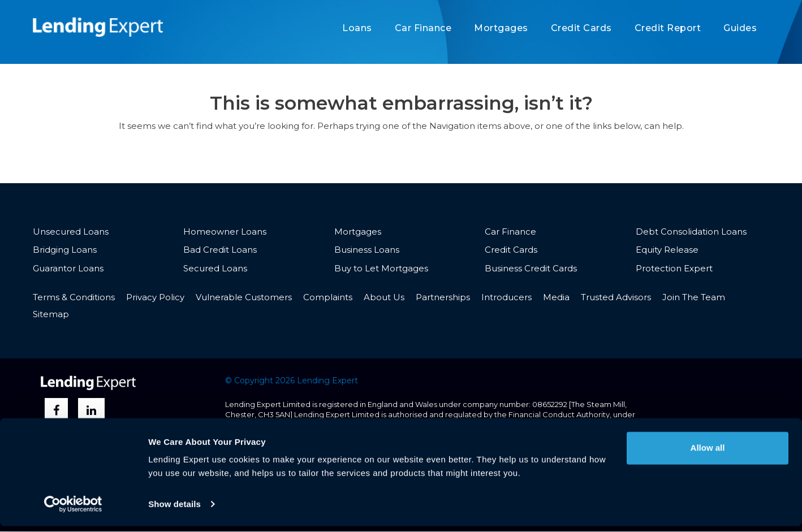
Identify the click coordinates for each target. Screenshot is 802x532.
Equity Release (667, 250)
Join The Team (694, 297)
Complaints (328, 297)
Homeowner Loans (225, 232)
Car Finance (423, 28)
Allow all (708, 454)
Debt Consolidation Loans (691, 232)
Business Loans (367, 250)
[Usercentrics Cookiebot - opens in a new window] (73, 510)
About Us (384, 297)
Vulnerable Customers (244, 297)
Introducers (506, 297)
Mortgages (501, 28)
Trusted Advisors (616, 297)
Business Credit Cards (531, 268)
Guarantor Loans (68, 268)
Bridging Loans (65, 250)
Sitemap (51, 315)
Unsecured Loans (71, 232)
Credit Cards (581, 28)
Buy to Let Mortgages (381, 268)
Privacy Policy (155, 297)
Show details (174, 510)
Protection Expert (674, 268)
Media (556, 297)
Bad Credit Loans (220, 250)
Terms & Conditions (74, 297)
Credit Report (668, 28)
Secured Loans (215, 268)
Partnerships (443, 297)
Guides (740, 28)
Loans (357, 28)
